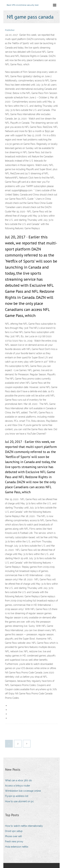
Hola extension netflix (17, 847)
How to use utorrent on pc (19, 801)
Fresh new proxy (14, 841)
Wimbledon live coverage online (23, 791)
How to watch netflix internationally (24, 826)
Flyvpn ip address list (17, 796)
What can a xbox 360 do (18, 780)
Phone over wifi (13, 836)
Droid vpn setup (14, 831)
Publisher (10, 30)
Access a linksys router (18, 786)
